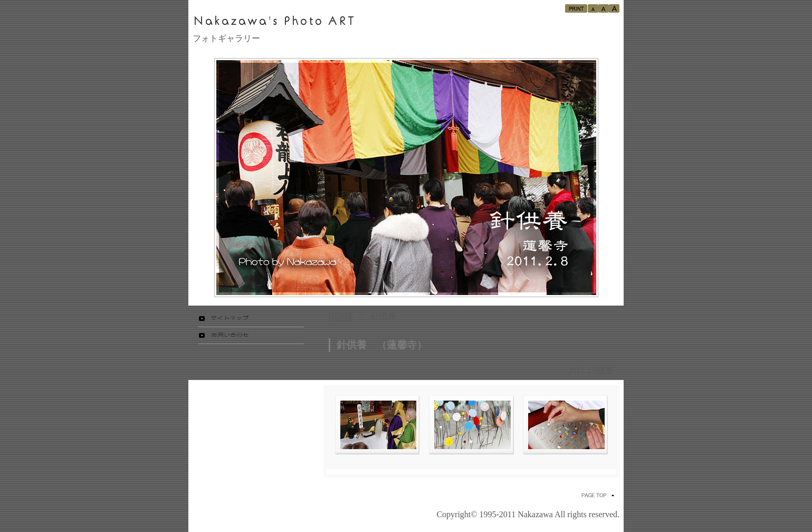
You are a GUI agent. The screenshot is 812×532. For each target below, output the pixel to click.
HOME (341, 316)
